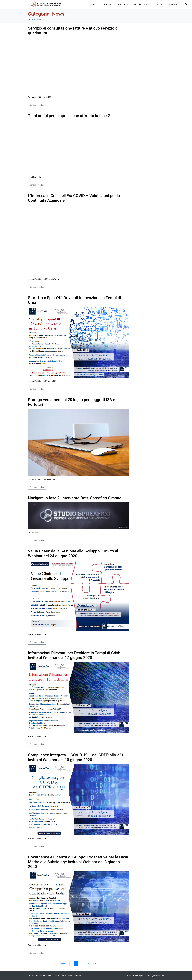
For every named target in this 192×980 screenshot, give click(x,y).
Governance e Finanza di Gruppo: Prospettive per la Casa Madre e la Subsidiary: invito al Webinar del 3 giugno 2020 (78, 862)
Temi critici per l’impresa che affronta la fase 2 (69, 116)
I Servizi (107, 4)
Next (94, 964)
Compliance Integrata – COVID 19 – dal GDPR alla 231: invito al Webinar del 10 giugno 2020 (76, 757)
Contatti (172, 4)
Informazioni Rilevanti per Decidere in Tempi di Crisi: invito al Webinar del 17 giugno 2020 (74, 655)
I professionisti (142, 4)
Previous (64, 964)
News (159, 4)
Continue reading (37, 105)
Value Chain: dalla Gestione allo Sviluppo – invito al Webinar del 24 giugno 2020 (73, 553)
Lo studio (123, 4)
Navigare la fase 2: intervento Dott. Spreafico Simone (75, 498)
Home (94, 4)
